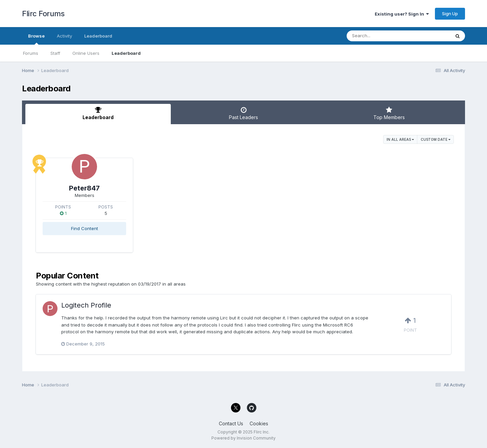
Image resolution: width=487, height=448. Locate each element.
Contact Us (231, 423)
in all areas (400, 139)
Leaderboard (126, 53)
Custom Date (436, 139)
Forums (31, 53)
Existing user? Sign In (402, 14)
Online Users (86, 53)
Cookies (259, 423)
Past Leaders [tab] (243, 113)
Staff (55, 53)
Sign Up (450, 14)
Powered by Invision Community (243, 438)
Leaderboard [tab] (98, 113)
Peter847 (84, 188)
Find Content (85, 228)
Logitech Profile (86, 305)
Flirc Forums (43, 14)
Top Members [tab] (389, 113)
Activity (64, 36)
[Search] (380, 36)
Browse (36, 39)
